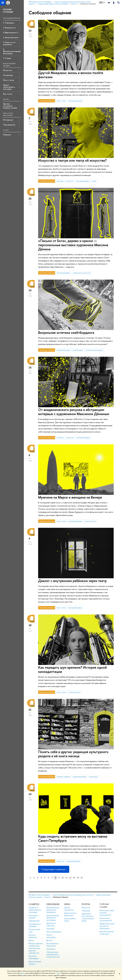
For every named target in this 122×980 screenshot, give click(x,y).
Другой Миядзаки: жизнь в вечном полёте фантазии (71, 75)
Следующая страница (54, 869)
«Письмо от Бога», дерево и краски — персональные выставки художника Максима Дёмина (73, 245)
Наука (67, 904)
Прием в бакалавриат (54, 932)
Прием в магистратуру (51, 936)
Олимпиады (50, 929)
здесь (23, 973)
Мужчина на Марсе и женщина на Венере (70, 497)
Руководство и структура (34, 917)
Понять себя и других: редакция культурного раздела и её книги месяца (73, 754)
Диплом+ (50, 940)
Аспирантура (51, 949)
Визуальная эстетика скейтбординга (66, 333)
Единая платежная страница (35, 963)
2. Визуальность (9, 28)
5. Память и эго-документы (10, 43)
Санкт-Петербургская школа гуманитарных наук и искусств (73, 895)
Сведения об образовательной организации (35, 910)
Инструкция (8, 120)
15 (82, 878)
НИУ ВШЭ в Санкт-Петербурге (39, 895)
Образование (53, 904)
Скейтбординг (78, 350)
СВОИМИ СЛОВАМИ (8, 11)
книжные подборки (64, 777)
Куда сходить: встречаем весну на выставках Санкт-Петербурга (73, 838)
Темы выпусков (9, 125)
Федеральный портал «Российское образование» (107, 926)
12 (70, 878)
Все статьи (8, 94)
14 (78, 878)
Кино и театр (8, 80)
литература (93, 777)
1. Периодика (9, 23)
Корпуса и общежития (33, 936)
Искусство (7, 70)
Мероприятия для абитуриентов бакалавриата (53, 910)
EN (104, 3)
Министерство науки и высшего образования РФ (107, 913)
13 (74, 878)
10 (63, 878)
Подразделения (34, 921)
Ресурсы (86, 904)
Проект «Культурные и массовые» (9, 87)
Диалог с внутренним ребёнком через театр (72, 581)
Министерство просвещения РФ (106, 919)
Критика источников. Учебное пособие (10, 106)
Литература (8, 75)
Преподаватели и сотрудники (35, 925)
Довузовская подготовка (51, 924)
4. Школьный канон (11, 37)
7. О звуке (7, 58)
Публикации (86, 911)
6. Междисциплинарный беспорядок (12, 51)
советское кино (90, 521)
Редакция (7, 135)
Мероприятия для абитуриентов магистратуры (53, 918)
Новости (47, 897)
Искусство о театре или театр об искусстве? (72, 160)
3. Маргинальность (11, 33)
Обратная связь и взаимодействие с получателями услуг (53, 954)
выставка (60, 181)
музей (94, 181)
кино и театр (61, 101)
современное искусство (82, 273)
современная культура (94, 350)
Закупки (31, 940)
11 (66, 878)
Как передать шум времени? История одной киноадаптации (72, 669)
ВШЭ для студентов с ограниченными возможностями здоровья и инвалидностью (36, 948)
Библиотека (86, 907)
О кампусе (34, 904)
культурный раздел (75, 101)
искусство (70, 181)
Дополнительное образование (52, 945)
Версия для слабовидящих (34, 957)
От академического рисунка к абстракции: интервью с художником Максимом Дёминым (74, 412)
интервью (60, 438)
